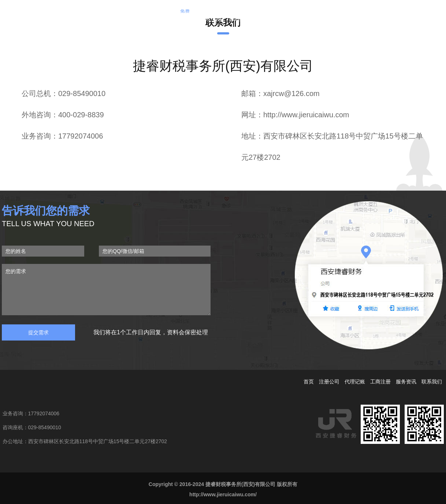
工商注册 (210, 19)
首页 (155, 19)
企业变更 (272, 19)
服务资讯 (302, 19)
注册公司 (179, 17)
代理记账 (241, 19)
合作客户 (333, 19)
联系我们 (364, 19)
